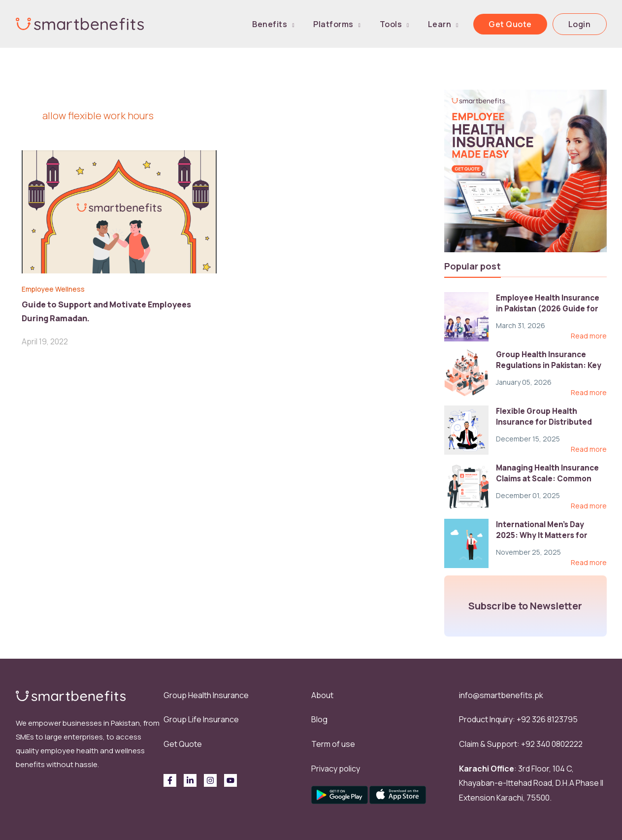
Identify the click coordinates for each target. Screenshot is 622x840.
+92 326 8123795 (547, 719)
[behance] (230, 780)
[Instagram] (210, 780)
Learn (462, 24)
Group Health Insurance (206, 695)
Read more (589, 336)
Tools (423, 24)
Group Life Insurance (201, 719)
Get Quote (524, 24)
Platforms (374, 24)
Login (584, 24)
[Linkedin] (190, 780)
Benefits (319, 24)
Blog (319, 719)
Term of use (333, 744)
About (322, 695)
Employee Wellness (58, 289)
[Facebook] (170, 780)
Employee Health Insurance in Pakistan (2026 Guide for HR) (550, 309)
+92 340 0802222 (552, 744)
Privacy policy (336, 769)
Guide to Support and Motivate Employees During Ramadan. (113, 310)
